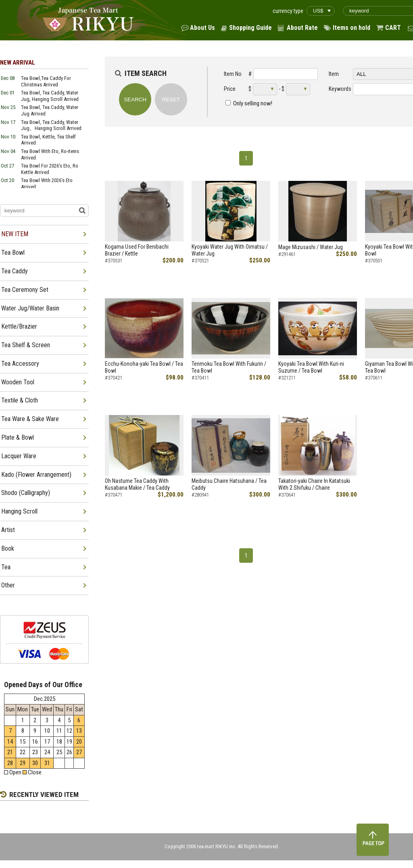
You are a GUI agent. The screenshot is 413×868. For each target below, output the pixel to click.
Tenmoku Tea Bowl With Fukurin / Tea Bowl (229, 367)
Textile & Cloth (20, 400)
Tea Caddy (15, 271)
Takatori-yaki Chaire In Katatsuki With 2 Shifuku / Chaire (314, 484)
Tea (6, 567)
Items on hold (351, 28)
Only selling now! (253, 103)
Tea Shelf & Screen (26, 345)
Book (8, 548)
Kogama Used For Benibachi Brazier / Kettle (137, 250)
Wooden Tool (18, 382)
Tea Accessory (20, 364)
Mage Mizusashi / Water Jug (311, 247)
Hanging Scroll (19, 511)
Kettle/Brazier (19, 326)
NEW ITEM (15, 234)
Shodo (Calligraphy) (26, 493)
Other (8, 585)
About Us (202, 28)
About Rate (302, 28)
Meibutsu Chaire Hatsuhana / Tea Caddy (229, 484)
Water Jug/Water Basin (30, 308)
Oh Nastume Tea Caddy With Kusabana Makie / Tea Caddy (137, 484)
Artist (8, 530)
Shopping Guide (250, 28)
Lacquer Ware (19, 456)
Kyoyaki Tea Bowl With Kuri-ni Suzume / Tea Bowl (311, 367)
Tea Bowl (13, 253)
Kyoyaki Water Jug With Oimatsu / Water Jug (230, 250)
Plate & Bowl (18, 437)
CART (393, 28)
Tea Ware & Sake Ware (30, 419)
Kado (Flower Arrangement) (36, 475)
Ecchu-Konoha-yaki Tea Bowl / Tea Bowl (144, 367)
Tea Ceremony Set (25, 290)
